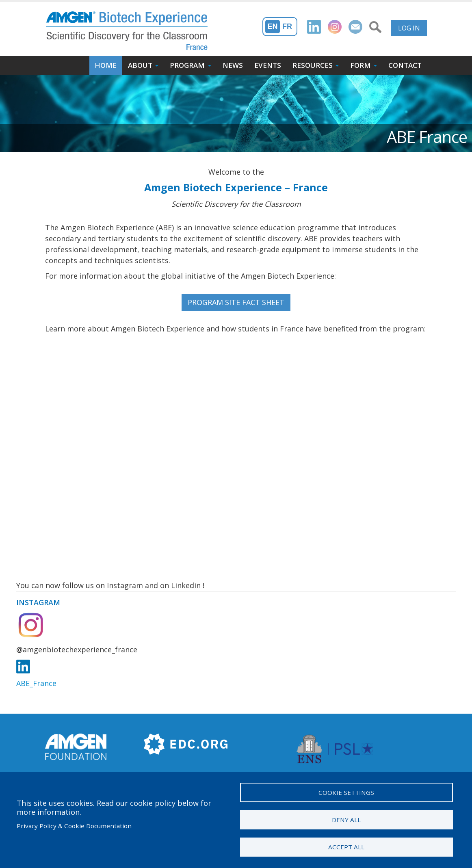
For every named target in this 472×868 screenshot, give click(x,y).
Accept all (346, 847)
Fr (287, 26)
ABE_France (36, 683)
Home (106, 65)
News (233, 65)
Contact (405, 65)
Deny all (346, 820)
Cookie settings (346, 792)
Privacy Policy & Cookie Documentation (74, 826)
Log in (409, 28)
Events (268, 65)
